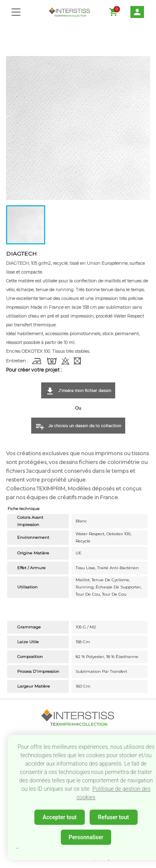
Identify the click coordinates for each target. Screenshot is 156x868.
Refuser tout (113, 817)
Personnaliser (86, 837)
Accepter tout (59, 817)
